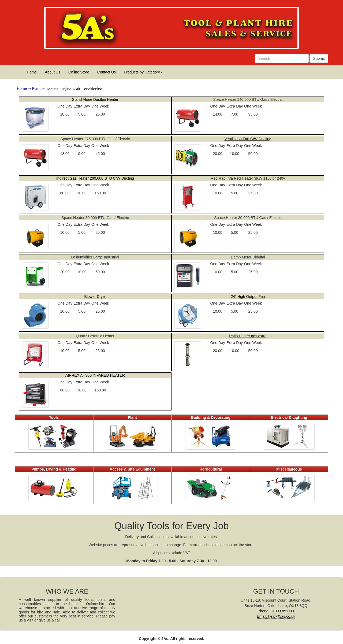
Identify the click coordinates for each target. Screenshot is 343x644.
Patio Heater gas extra (248, 336)
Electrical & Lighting (289, 417)
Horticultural (211, 469)
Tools (54, 417)
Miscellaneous (289, 469)
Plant (132, 417)
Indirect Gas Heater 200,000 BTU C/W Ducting (95, 178)
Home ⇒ (24, 88)
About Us (53, 72)
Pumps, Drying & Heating (54, 469)
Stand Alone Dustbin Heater (95, 99)
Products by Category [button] (143, 72)
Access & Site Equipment (132, 469)
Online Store (79, 72)
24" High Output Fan (248, 297)
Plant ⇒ (38, 88)
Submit (319, 58)
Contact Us (107, 72)
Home (32, 72)
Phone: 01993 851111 (276, 611)
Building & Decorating (211, 417)
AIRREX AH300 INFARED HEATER (95, 375)
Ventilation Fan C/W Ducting (248, 139)
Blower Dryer (95, 297)
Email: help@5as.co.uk (276, 616)
